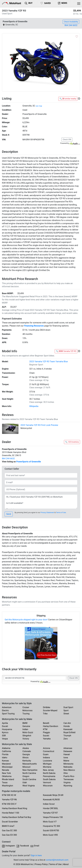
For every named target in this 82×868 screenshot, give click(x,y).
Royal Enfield (69, 732)
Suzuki (46, 736)
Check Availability (71, 22)
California (6, 751)
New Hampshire (30, 770)
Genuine (26, 726)
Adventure (7, 707)
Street (66, 714)
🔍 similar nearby (68, 99)
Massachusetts (30, 764)
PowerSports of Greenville (29, 462)
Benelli (46, 723)
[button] (79, 99)
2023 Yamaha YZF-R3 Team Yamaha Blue (49, 362)
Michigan (47, 764)
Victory (26, 739)
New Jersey (48, 770)
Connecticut (49, 751)
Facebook (24, 846)
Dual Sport (68, 707)
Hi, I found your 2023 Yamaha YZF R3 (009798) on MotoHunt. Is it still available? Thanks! (41, 502)
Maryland (6, 764)
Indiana (46, 758)
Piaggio (47, 732)
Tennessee (68, 779)
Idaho (5, 758)
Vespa (5, 739)
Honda (67, 726)
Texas (5, 783)
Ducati (5, 726)
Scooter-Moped (50, 710)
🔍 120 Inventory (72, 442)
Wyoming (68, 786)
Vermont (47, 783)
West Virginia (29, 786)
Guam (46, 754)
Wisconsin (48, 786)
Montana (47, 767)
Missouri (27, 767)
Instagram (10, 846)
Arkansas (68, 748)
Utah (25, 783)
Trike (45, 714)
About (66, 864)
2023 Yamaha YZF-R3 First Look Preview (39, 425)
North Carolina (29, 773)
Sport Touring (8, 714)
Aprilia (5, 723)
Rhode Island (8, 779)
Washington (7, 786)
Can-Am (67, 723)
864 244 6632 (71, 25)
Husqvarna (7, 729)
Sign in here (36, 855)
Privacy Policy (41, 864)
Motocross (28, 710)
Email (37, 846)
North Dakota (49, 773)
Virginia (67, 783)
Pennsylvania (49, 776)
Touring (26, 714)
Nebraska (68, 767)
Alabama (6, 748)
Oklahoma (7, 776)
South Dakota (49, 779)
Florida (5, 754)
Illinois (26, 758)
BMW (25, 723)
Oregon (26, 776)
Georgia (26, 754)
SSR (4, 736)
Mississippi (7, 767)
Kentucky (27, 761)
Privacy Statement (47, 512)
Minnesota (68, 764)
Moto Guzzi (28, 732)
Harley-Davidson (51, 726)
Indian (25, 729)
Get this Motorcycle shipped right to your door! (26, 620)
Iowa (66, 758)
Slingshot (27, 736)
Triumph (67, 736)
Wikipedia (34, 406)
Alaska (26, 748)
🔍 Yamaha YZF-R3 (66, 351)
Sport (66, 710)
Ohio (66, 773)
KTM (45, 729)
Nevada (5, 770)
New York (6, 773)
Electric (5, 710)
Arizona (47, 748)
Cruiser (26, 707)
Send (9, 514)
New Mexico (69, 770)
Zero (66, 739)
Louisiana (48, 761)
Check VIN (67, 140)
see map (39, 106)
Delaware (68, 751)
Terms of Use (61, 512)
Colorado (27, 751)
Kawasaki (68, 729)
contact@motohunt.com (57, 860)
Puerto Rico (69, 776)
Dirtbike (47, 707)
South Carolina (29, 779)
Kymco (5, 732)
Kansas (5, 761)
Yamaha (47, 739)
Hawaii (67, 754)
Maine (66, 761)
